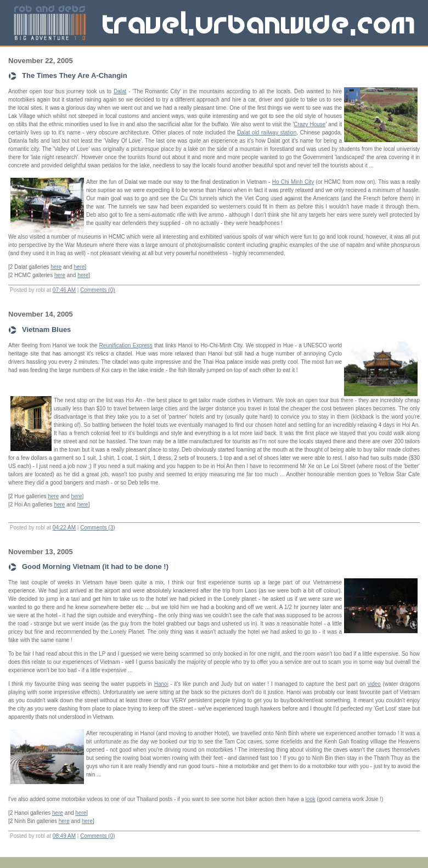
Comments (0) (97, 290)
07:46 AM (64, 290)
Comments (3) (97, 528)
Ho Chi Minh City (293, 182)
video (374, 684)
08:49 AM (64, 836)
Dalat (120, 91)
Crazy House (309, 124)
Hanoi (161, 684)
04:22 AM (64, 528)
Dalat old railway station (267, 133)
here (56, 267)
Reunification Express (126, 345)
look (310, 799)
